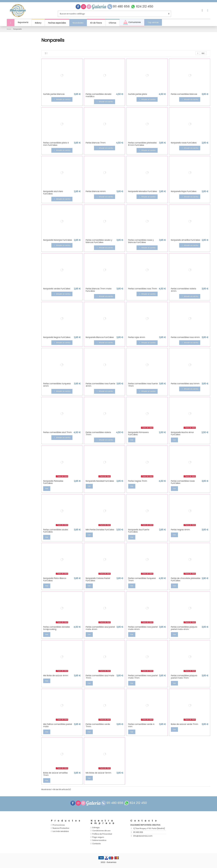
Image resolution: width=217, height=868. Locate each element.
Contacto (97, 844)
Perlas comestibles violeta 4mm (183, 290)
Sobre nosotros (99, 841)
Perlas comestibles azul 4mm (185, 384)
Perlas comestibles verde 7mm (98, 725)
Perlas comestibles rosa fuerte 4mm (100, 385)
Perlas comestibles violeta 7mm (98, 434)
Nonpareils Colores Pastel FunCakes (98, 579)
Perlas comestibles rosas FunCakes (183, 482)
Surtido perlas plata (138, 94)
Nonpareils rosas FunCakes (184, 143)
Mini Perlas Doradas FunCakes (100, 530)
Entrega (96, 828)
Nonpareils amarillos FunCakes (185, 240)
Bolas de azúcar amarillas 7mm (55, 774)
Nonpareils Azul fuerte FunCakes (139, 531)
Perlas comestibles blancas (184, 94)
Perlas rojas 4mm (137, 337)
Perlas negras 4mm (180, 530)
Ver (132, 440)
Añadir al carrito (62, 99)
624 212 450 (145, 7)
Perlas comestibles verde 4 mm (141, 725)
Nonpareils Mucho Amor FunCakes (182, 434)
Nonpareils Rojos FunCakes (184, 191)
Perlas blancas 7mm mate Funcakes (99, 290)
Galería (99, 7)
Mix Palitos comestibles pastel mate (58, 725)
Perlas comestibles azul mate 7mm (100, 677)
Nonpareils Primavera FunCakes (138, 434)
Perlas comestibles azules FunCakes (56, 531)
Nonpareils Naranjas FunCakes (58, 240)
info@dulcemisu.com (143, 836)
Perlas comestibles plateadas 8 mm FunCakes (142, 144)
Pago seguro (98, 837)
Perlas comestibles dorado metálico (99, 95)
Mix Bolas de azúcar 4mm (56, 676)
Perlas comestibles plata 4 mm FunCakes (56, 144)
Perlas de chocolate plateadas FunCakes (186, 579)
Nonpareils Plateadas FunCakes (53, 482)
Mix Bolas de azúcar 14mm (98, 773)
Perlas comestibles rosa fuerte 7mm (143, 385)
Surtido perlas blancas (54, 94)
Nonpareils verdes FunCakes (57, 289)
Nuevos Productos (61, 828)
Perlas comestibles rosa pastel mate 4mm (143, 628)
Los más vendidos (61, 832)
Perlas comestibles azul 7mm (57, 432)
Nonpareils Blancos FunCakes (100, 337)
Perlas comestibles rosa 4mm (185, 337)
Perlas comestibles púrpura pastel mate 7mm (184, 677)
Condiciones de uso (101, 831)
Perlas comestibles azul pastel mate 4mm (100, 628)
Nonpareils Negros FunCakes (57, 337)
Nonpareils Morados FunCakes (143, 191)
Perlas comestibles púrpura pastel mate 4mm (184, 628)
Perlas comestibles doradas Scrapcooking (57, 628)
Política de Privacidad (102, 834)
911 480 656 (122, 7)
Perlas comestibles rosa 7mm (143, 289)
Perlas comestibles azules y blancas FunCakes (99, 241)
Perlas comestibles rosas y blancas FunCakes (141, 241)
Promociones (59, 825)
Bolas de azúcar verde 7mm (185, 724)
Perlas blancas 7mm (96, 143)
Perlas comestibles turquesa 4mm (57, 385)
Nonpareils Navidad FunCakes (100, 481)
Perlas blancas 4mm (96, 191)
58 (203, 53)
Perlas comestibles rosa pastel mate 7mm (143, 677)
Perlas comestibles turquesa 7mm (142, 579)
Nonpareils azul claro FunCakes (53, 193)
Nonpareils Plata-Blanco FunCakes (55, 579)
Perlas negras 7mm (138, 481)
